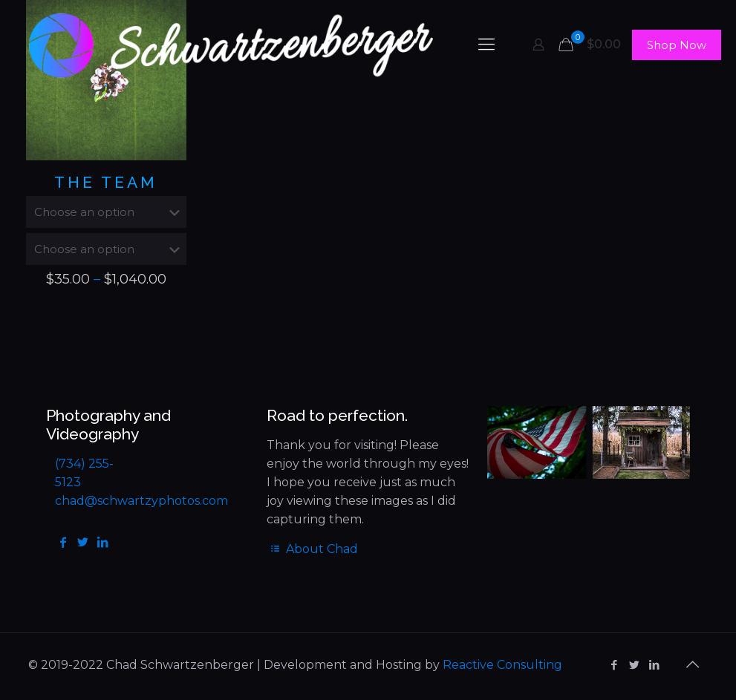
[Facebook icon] (615, 665)
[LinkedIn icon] (655, 665)
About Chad (312, 549)
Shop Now (677, 45)
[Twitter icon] (635, 665)
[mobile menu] (486, 45)
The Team (106, 182)
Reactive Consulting (502, 665)
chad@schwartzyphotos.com (141, 501)
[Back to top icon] (693, 664)
